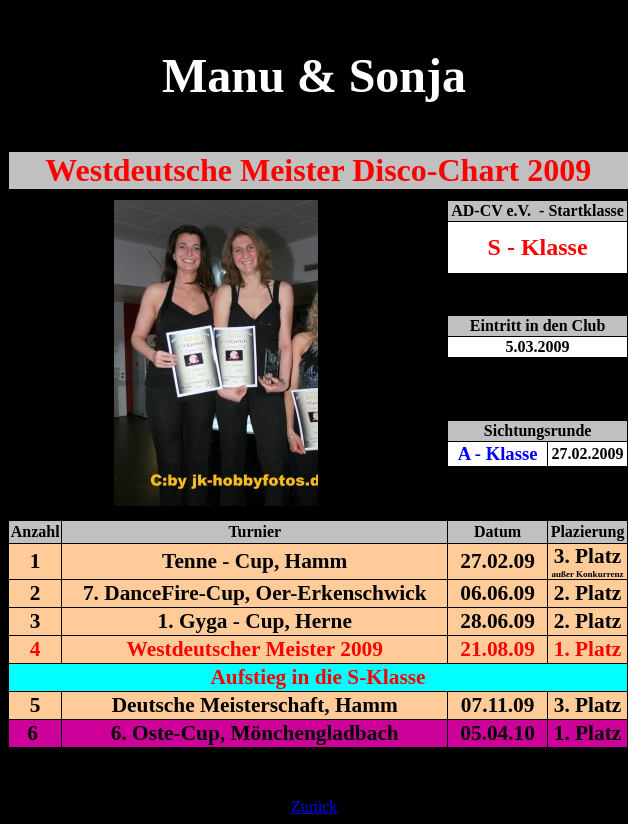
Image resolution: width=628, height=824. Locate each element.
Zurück (314, 806)
